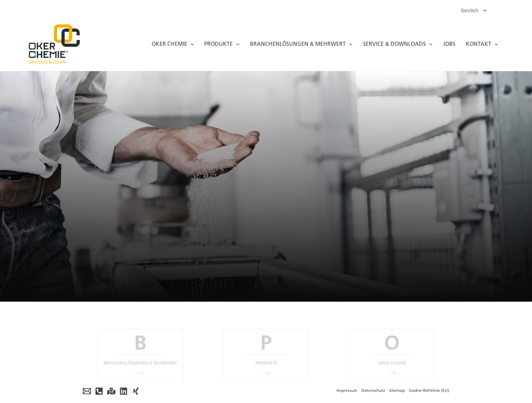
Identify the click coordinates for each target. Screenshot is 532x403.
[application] (191, 44)
